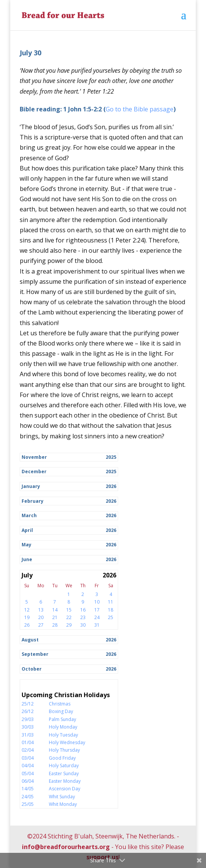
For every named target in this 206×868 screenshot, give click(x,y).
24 (97, 617)
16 (83, 610)
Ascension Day (65, 789)
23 (83, 617)
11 (111, 602)
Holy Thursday (64, 750)
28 (55, 625)
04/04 (28, 766)
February (33, 501)
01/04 (28, 742)
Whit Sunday (62, 797)
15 (69, 610)
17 (97, 610)
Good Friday (62, 758)
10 (97, 602)
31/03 (28, 735)
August (30, 640)
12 (27, 610)
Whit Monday (63, 804)
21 (55, 617)
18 (111, 610)
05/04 (28, 773)
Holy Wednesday (67, 742)
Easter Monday (65, 781)
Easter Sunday (64, 773)
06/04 (28, 781)
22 (69, 617)
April (27, 530)
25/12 (28, 704)
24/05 (28, 797)
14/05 (28, 789)
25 (111, 617)
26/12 (28, 711)
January (31, 486)
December (34, 472)
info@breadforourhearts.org (66, 847)
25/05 (28, 804)
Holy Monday (63, 727)
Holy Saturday (64, 766)
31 (97, 625)
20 (41, 617)
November (34, 457)
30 (83, 625)
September (35, 654)
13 (41, 610)
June (27, 559)
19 (27, 617)
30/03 (28, 727)
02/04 (28, 750)
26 (27, 625)
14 (55, 610)
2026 (111, 486)
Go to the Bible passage (140, 109)
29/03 (28, 719)
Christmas (60, 704)
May (27, 545)
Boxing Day (61, 711)
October (32, 669)
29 (69, 625)
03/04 (28, 758)
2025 (111, 457)
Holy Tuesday (63, 735)
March (29, 515)
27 (41, 625)
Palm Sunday (62, 719)
